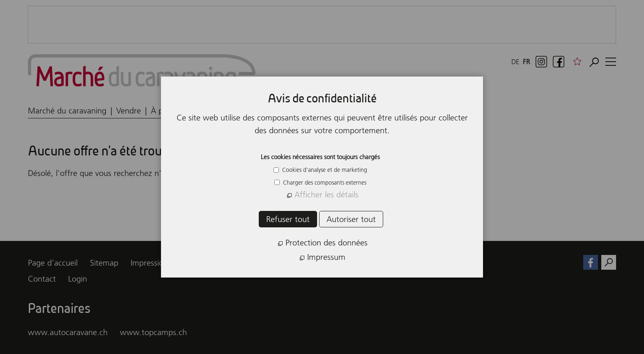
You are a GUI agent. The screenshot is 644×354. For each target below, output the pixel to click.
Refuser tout (288, 219)
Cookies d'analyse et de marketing (324, 170)
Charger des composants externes (324, 183)
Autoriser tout (351, 219)
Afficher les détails (327, 194)
